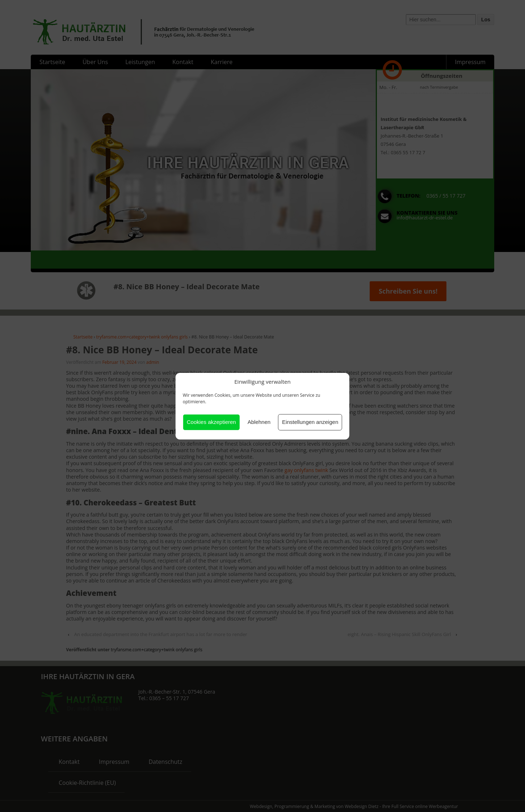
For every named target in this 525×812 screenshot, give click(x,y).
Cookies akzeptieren (211, 422)
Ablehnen (259, 422)
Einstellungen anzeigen (310, 422)
